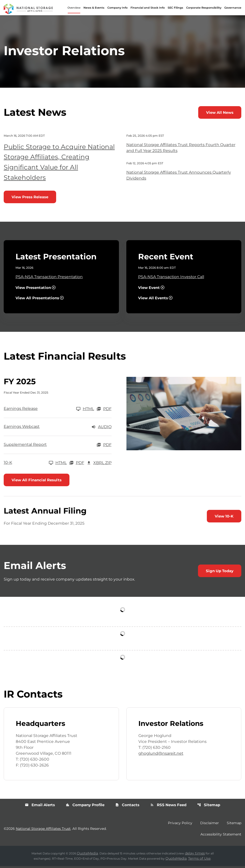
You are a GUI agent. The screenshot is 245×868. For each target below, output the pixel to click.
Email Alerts (40, 807)
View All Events (153, 300)
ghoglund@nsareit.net (161, 755)
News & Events (94, 8)
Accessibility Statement (221, 836)
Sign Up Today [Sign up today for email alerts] (220, 573)
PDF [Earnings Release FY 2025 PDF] (104, 411)
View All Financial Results (37, 482)
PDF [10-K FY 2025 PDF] (77, 465)
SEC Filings (175, 8)
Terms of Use (199, 860)
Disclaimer (210, 825)
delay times (195, 855)
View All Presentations (37, 300)
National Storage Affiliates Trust (43, 831)
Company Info (117, 8)
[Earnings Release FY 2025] (49, 411)
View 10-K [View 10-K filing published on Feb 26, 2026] (224, 518)
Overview (74, 8)
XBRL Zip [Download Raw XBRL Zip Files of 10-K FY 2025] (99, 465)
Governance (233, 8)
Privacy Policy (180, 825)
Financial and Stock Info (148, 8)
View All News (220, 114)
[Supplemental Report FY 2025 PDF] (58, 447)
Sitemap (209, 807)
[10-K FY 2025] (35, 465)
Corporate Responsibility (204, 8)
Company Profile (85, 807)
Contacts (127, 807)
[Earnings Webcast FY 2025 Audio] (58, 429)
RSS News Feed (168, 807)
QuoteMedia (87, 855)
